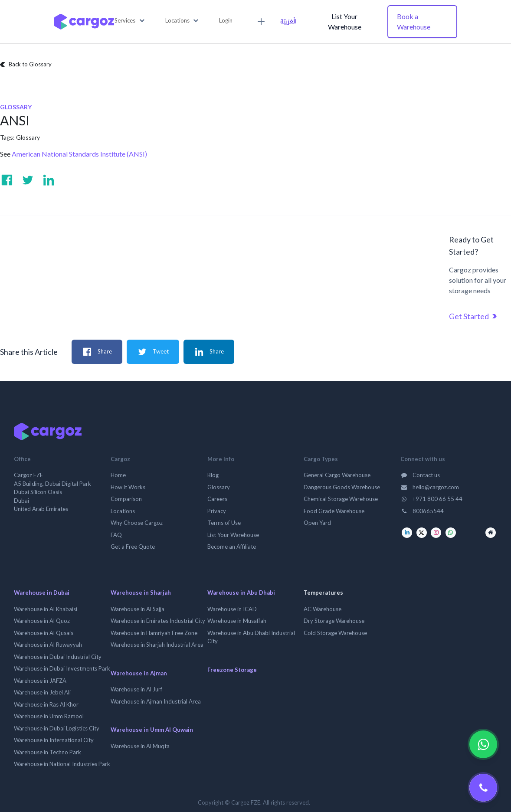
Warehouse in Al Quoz (42, 621)
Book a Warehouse (414, 21)
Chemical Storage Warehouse (341, 499)
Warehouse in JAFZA (40, 681)
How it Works (128, 487)
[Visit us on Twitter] (28, 180)
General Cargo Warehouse (337, 475)
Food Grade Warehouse (334, 511)
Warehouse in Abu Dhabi (241, 593)
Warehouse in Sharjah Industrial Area (157, 645)
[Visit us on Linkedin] (49, 180)
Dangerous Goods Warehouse (342, 487)
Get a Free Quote (133, 547)
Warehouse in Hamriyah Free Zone (154, 633)
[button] (129, 21)
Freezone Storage (232, 670)
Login (226, 20)
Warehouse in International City (54, 740)
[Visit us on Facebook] (7, 180)
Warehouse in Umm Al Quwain (152, 730)
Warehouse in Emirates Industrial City (158, 621)
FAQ (116, 535)
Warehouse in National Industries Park (62, 764)
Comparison (126, 499)
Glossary (28, 137)
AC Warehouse (323, 609)
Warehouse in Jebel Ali (42, 692)
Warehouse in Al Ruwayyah (48, 645)
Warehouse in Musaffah (237, 621)
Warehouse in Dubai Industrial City (58, 657)
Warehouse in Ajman (139, 673)
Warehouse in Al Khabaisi (46, 609)
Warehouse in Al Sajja (138, 609)
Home (118, 475)
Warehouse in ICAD (232, 609)
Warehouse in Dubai (42, 593)
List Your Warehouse (345, 21)
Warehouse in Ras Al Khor (46, 704)
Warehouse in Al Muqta (140, 746)
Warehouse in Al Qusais (44, 633)
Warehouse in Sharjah (141, 593)
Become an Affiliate (232, 547)
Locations (123, 511)
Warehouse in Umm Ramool (49, 716)
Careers (217, 499)
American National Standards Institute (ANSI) (79, 154)
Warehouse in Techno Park (47, 752)
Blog (213, 475)
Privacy (217, 511)
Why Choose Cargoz (137, 523)
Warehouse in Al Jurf (136, 689)
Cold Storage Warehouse (335, 633)
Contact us (420, 475)
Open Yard (317, 523)
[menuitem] (260, 22)
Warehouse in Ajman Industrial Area (156, 701)
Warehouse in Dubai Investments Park (62, 668)
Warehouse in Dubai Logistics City (57, 728)
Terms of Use (224, 523)
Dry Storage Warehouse (334, 621)
